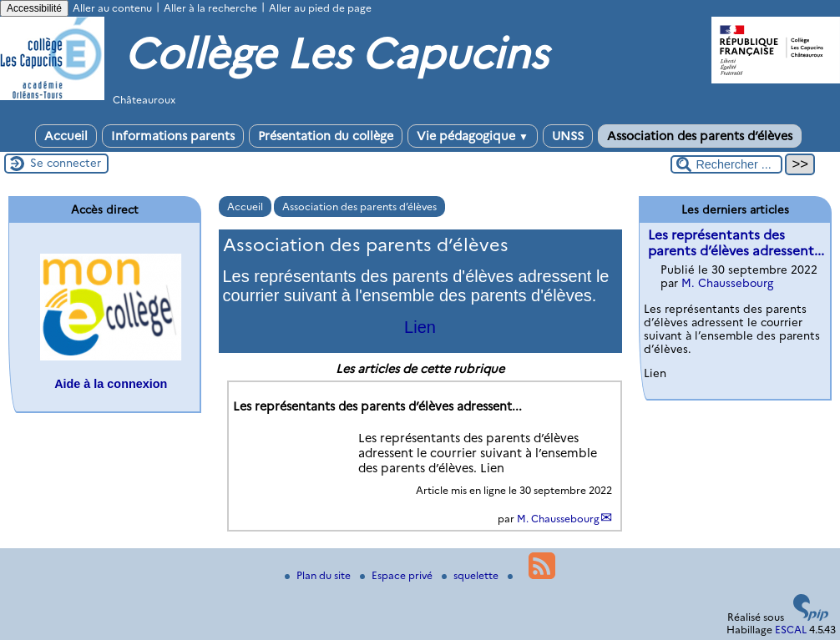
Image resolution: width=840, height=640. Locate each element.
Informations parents (173, 136)
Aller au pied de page (320, 8)
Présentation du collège (326, 136)
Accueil (66, 136)
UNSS (568, 136)
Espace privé (397, 575)
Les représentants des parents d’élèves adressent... (736, 243)
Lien (420, 327)
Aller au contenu (112, 8)
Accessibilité (34, 8)
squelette (471, 575)
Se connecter (66, 163)
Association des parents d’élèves (700, 136)
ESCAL (791, 630)
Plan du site (319, 575)
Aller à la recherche (210, 8)
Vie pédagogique (473, 136)
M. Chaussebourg (558, 519)
